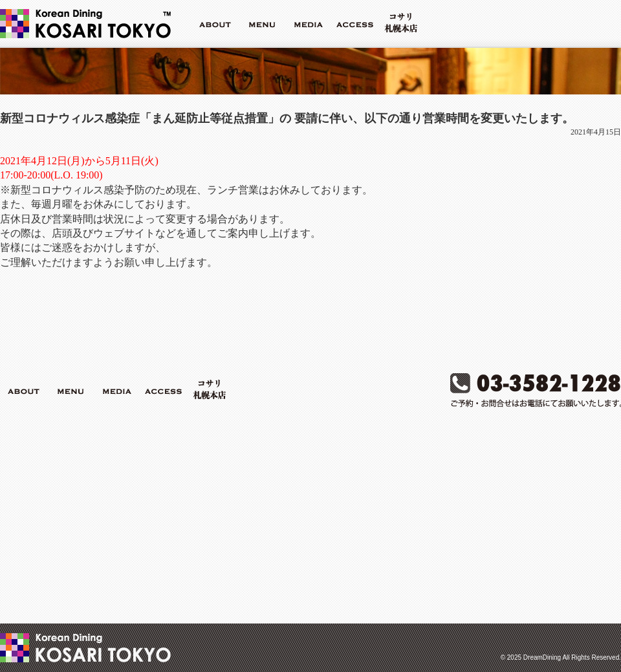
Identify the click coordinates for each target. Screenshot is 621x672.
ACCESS (354, 23)
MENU (261, 23)
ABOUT (215, 23)
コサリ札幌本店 (401, 23)
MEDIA (308, 23)
